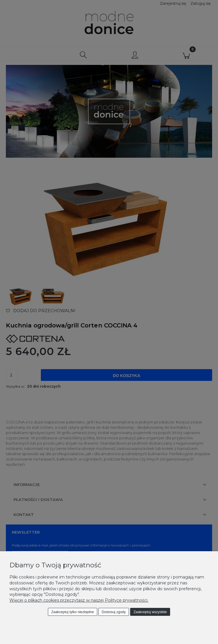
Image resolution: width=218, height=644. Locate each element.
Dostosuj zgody (114, 612)
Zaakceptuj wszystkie (150, 612)
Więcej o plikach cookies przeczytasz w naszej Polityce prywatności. (79, 600)
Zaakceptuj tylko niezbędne (72, 612)
